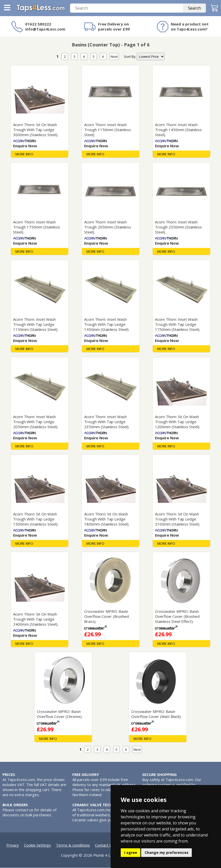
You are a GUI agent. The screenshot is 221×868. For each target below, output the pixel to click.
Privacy (13, 845)
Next (114, 57)
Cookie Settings (37, 845)
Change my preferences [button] (167, 852)
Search (194, 8)
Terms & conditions (73, 845)
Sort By (130, 57)
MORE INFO (24, 154)
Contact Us (105, 845)
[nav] (151, 57)
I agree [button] (131, 852)
